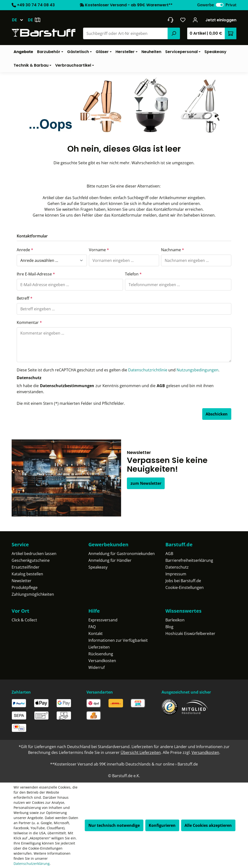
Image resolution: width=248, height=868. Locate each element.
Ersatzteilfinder (26, 567)
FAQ (92, 627)
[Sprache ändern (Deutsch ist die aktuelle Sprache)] (20, 20)
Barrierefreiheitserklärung (189, 560)
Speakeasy (98, 567)
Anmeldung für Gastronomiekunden (122, 554)
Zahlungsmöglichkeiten (33, 594)
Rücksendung (101, 654)
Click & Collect (24, 620)
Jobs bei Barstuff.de (183, 581)
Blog (169, 627)
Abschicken (217, 414)
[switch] (220, 5)
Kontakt (96, 633)
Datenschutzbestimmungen (67, 386)
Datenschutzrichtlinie (148, 370)
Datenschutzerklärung (32, 864)
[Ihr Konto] (195, 20)
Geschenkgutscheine (31, 560)
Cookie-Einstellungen (185, 587)
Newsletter (22, 581)
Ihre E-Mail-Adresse (36, 274)
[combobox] (126, 33)
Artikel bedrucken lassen (34, 554)
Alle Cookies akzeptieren (208, 825)
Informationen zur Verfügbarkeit (118, 640)
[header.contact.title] (170, 20)
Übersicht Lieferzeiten (141, 752)
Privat (231, 5)
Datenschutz (177, 567)
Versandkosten (102, 661)
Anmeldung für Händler (110, 560)
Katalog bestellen (27, 574)
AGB (161, 386)
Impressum (176, 574)
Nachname (173, 250)
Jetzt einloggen (221, 20)
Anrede (25, 250)
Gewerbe (205, 5)
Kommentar (29, 322)
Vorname (99, 250)
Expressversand (103, 620)
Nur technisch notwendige (114, 825)
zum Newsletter (146, 483)
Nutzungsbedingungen (198, 370)
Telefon (133, 274)
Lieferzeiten (99, 647)
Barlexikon (175, 620)
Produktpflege (25, 587)
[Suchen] (174, 33)
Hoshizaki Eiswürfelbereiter (190, 633)
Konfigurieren (162, 825)
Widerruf (97, 667)
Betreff (25, 298)
